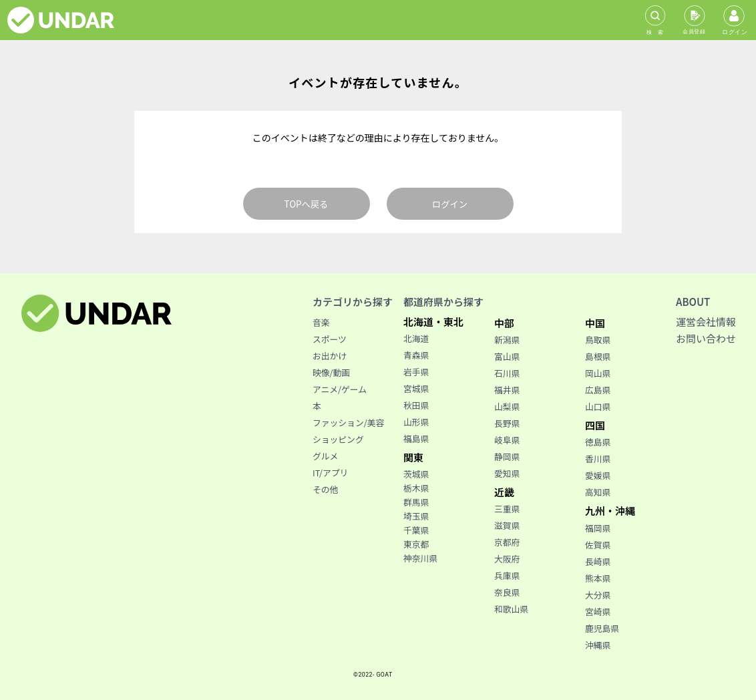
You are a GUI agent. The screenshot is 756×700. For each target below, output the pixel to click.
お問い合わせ (706, 338)
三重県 (507, 509)
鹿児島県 (602, 628)
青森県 (416, 355)
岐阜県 (507, 440)
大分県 (598, 595)
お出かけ (330, 356)
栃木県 (416, 488)
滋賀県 (507, 525)
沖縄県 (598, 645)
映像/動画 (331, 372)
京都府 (507, 542)
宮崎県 (598, 611)
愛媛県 (598, 475)
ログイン (450, 204)
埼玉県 (416, 516)
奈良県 (507, 592)
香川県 (598, 459)
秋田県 (416, 405)
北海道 (416, 338)
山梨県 (507, 406)
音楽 (321, 322)
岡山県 (598, 373)
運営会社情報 (706, 322)
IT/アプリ (331, 473)
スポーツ (330, 339)
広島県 (598, 390)
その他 (325, 489)
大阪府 (507, 559)
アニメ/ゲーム (340, 389)
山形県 (416, 422)
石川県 (507, 373)
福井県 (507, 390)
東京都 (416, 544)
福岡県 (598, 528)
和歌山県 (511, 609)
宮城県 (416, 388)
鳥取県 (598, 340)
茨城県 (416, 474)
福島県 (416, 439)
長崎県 (598, 561)
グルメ (325, 456)
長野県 (507, 423)
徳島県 (598, 442)
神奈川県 (420, 558)
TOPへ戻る (307, 204)
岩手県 (416, 372)
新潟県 (507, 340)
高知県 (598, 492)
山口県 (598, 406)
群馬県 (416, 502)
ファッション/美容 (348, 422)
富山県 (507, 356)
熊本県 (598, 578)
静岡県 (507, 457)
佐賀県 (598, 545)
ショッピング (338, 439)
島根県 (598, 356)
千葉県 (416, 530)
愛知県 (507, 473)
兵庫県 (507, 575)
